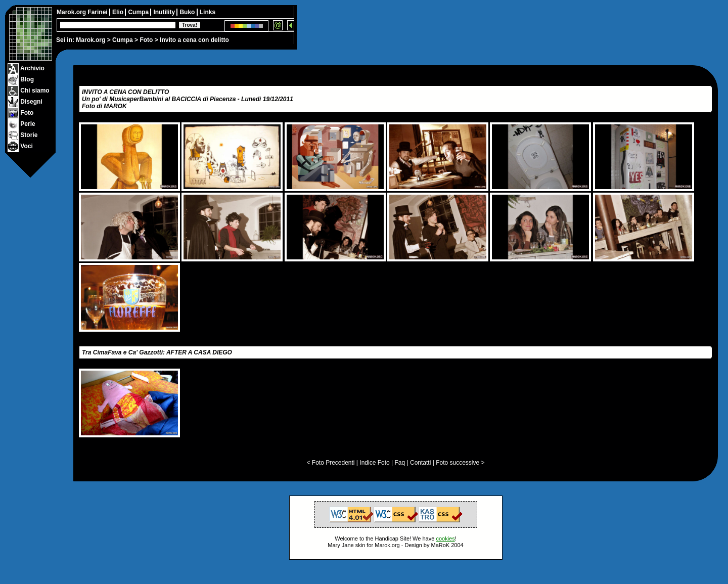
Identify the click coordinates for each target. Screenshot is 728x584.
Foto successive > (460, 463)
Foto (146, 40)
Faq (400, 463)
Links (208, 12)
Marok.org (90, 40)
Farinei (98, 12)
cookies (445, 538)
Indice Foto (374, 463)
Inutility (165, 12)
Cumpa (123, 40)
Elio (119, 12)
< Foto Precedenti (330, 463)
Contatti (420, 463)
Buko (188, 12)
